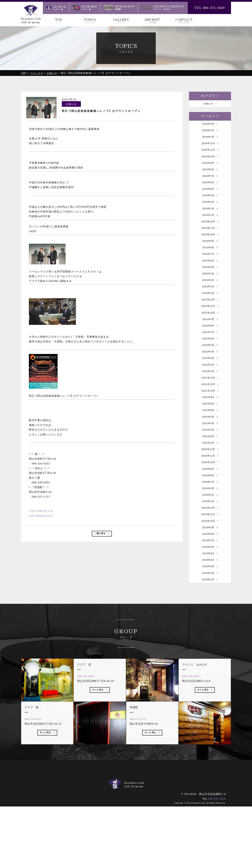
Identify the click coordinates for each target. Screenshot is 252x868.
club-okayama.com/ (42, 516)
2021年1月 (210, 486)
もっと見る (47, 809)
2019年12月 (210, 560)
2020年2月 (210, 545)
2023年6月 (210, 280)
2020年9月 (210, 516)
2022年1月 (210, 405)
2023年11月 (210, 243)
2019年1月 (210, 641)
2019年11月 (210, 567)
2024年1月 (210, 228)
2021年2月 (210, 479)
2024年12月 (210, 147)
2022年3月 (210, 390)
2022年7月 (210, 361)
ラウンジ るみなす (162, 846)
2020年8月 (210, 523)
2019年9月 (210, 582)
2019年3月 (210, 626)
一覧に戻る (102, 534)
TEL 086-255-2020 (209, 8)
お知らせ (210, 104)
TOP (59, 21)
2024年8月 (210, 177)
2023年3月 (210, 302)
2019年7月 (210, 597)
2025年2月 (210, 133)
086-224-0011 (36, 795)
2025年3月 (210, 125)
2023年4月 (210, 295)
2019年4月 (210, 619)
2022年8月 (210, 354)
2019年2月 (210, 633)
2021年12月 (210, 412)
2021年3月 (210, 471)
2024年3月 (210, 214)
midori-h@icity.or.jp (42, 511)
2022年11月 (210, 331)
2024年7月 (210, 184)
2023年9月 (210, 258)
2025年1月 (210, 140)
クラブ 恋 (122, 846)
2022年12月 (210, 324)
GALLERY (121, 21)
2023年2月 (210, 309)
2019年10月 (210, 574)
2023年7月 (210, 273)
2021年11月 (210, 420)
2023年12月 (210, 236)
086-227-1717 (141, 795)
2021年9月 (210, 435)
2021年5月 (210, 457)
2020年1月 (210, 552)
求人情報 (142, 841)
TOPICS (90, 21)
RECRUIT (153, 21)
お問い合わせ (162, 841)
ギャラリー (123, 841)
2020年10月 (210, 508)
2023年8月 (210, 265)
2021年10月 (210, 427)
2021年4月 (210, 464)
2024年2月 (210, 221)
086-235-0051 (88, 752)
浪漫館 (139, 846)
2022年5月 (210, 376)
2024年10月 (210, 162)
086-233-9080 (193, 752)
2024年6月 (210, 192)
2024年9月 (210, 169)
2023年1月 (210, 317)
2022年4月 (210, 383)
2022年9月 (210, 346)
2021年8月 (210, 442)
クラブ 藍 (101, 846)
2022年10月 (210, 339)
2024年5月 (210, 199)
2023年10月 (210, 250)
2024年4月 (210, 206)
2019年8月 (210, 589)
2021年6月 (210, 449)
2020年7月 (210, 530)
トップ (86, 841)
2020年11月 (210, 501)
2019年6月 (210, 604)
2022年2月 (210, 398)
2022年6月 (210, 368)
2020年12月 (210, 493)
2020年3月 (210, 538)
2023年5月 (210, 287)
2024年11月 (210, 155)
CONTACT (184, 21)
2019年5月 (210, 611)
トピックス (103, 841)
